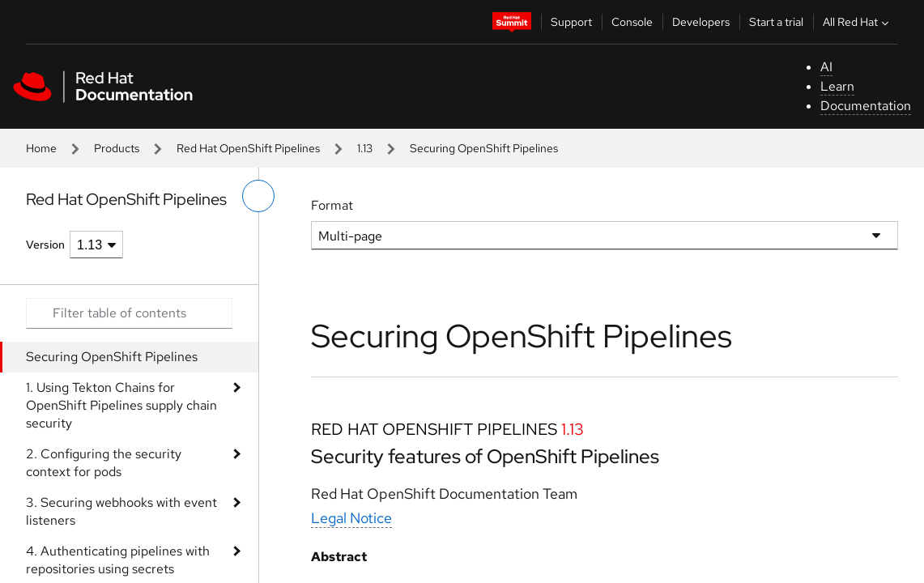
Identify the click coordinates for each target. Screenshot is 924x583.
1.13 (365, 148)
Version (45, 245)
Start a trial (776, 22)
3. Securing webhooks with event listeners (121, 511)
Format (332, 205)
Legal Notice (351, 518)
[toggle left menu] (258, 196)
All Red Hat (858, 22)
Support (571, 22)
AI (826, 67)
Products (117, 148)
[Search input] (129, 313)
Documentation (866, 106)
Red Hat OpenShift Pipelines (248, 148)
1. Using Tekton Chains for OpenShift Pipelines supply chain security (121, 405)
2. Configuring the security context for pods (104, 463)
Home (41, 148)
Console (632, 22)
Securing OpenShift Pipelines (112, 357)
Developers (701, 22)
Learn (837, 86)
